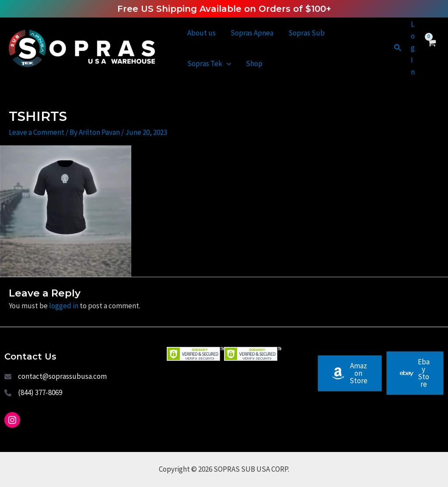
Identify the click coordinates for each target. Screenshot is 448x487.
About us (201, 33)
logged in (64, 306)
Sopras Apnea (252, 33)
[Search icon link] (398, 48)
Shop (254, 64)
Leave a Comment (37, 132)
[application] (227, 64)
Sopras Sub (306, 33)
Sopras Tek (209, 64)
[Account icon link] (413, 48)
